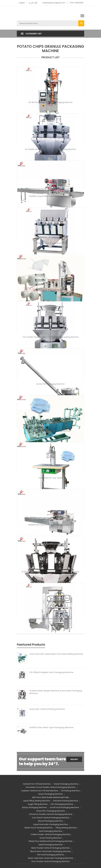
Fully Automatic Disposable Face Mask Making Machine (56, 654)
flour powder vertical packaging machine (50, 861)
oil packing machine (70, 791)
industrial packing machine (66, 801)
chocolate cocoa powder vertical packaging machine (50, 787)
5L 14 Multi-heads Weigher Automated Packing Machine (50, 149)
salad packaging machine (50, 845)
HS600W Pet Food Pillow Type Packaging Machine (50, 525)
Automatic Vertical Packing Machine (47, 709)
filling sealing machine (66, 828)
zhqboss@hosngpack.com (54, 3)
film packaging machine (62, 804)
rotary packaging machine (34, 807)
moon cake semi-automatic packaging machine (50, 858)
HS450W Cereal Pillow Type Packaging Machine (50, 196)
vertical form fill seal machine (37, 784)
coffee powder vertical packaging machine (51, 834)
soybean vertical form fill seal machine (40, 791)
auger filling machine (38, 804)
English (22, 3)
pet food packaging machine (50, 855)
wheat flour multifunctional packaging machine (50, 841)
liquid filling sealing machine (37, 801)
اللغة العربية (33, 3)
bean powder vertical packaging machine (50, 848)
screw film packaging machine (50, 811)
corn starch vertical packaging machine (50, 818)
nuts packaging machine (51, 831)
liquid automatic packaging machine (50, 824)
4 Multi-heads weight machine (50, 243)
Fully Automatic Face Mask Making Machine (50, 431)
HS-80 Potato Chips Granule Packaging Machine (50, 102)
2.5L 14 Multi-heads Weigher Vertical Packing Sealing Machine (51, 337)
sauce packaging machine (50, 794)
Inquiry (74, 759)
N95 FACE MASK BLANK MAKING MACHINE (50, 797)
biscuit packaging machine (51, 821)
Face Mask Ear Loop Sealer (50, 478)
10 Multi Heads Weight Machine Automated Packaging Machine (50, 572)
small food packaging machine (64, 807)
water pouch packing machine (38, 828)
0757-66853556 (77, 3)
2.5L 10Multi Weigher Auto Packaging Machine (51, 672)
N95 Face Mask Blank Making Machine (50, 290)
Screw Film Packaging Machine (50, 384)
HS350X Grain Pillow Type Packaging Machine (51, 727)
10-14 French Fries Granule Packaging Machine (50, 619)
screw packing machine (51, 838)
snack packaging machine (66, 784)
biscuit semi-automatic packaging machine (51, 851)
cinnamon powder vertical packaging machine (50, 814)
